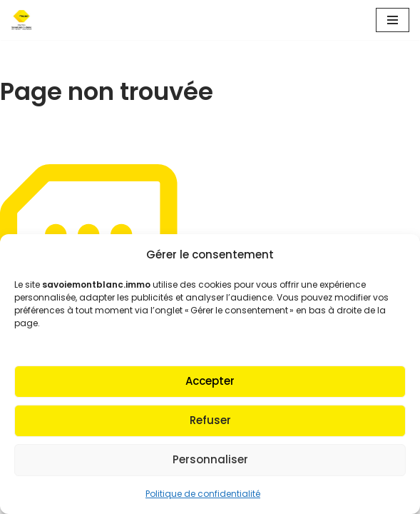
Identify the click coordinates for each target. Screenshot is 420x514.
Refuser (210, 420)
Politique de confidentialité (203, 494)
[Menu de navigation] (393, 20)
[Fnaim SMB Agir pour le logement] (26, 20)
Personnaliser (210, 459)
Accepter (210, 381)
